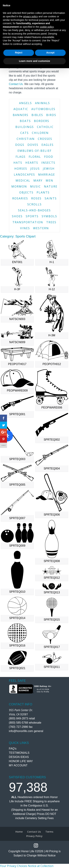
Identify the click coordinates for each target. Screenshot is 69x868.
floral (35, 157)
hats (18, 163)
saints (51, 198)
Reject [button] (19, 853)
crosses (45, 139)
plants (43, 192)
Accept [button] (50, 853)
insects (48, 163)
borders (42, 121)
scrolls (34, 204)
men (49, 181)
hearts (32, 163)
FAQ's (13, 749)
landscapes (24, 175)
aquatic (21, 109)
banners (21, 115)
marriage (47, 175)
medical (23, 181)
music (35, 186)
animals (42, 103)
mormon (19, 186)
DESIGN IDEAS (19, 757)
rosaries (20, 198)
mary (38, 181)
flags (21, 157)
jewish (49, 169)
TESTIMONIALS (19, 753)
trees (51, 222)
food (49, 157)
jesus (35, 169)
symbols (49, 216)
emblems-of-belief (34, 151)
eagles (48, 145)
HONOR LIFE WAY (21, 761)
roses (36, 198)
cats (25, 133)
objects (26, 192)
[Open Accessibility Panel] (7, 436)
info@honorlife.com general (26, 731)
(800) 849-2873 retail (22, 718)
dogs (20, 145)
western (41, 228)
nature (51, 186)
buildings (25, 127)
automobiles (43, 109)
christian (26, 139)
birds (51, 115)
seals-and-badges (34, 210)
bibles (37, 115)
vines (25, 228)
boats (25, 121)
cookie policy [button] (47, 827)
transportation (28, 222)
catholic (45, 127)
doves (33, 145)
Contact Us (16, 84)
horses (21, 169)
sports (32, 216)
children (40, 133)
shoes (17, 216)
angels (25, 103)
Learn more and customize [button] (34, 861)
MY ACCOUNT (18, 765)
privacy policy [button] (30, 816)
